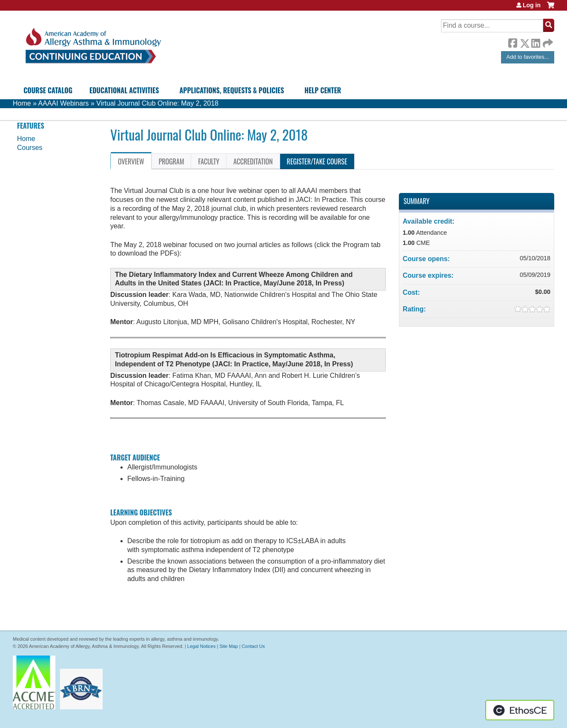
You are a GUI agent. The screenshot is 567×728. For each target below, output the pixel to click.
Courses (30, 148)
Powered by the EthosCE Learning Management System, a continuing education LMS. (520, 710)
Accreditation (253, 161)
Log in (532, 5)
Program (172, 161)
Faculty (209, 161)
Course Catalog (48, 90)
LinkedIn (535, 42)
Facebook (513, 42)
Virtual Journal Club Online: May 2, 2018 (157, 103)
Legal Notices (202, 646)
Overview (131, 161)
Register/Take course (317, 161)
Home (22, 103)
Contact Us (253, 646)
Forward (547, 41)
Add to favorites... (528, 57)
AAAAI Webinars (64, 103)
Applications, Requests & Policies (232, 90)
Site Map (228, 646)
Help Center (323, 90)
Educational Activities (124, 90)
